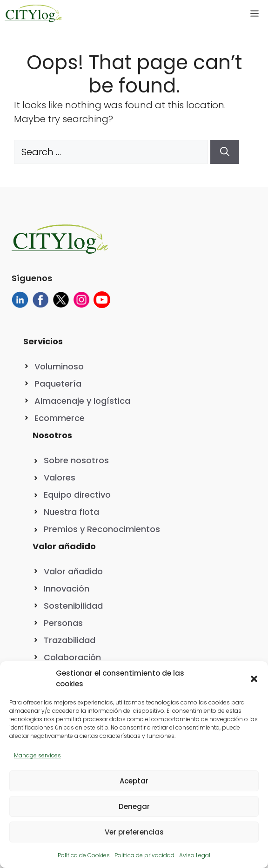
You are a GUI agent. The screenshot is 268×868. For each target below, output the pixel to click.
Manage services (37, 755)
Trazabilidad (70, 640)
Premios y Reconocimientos (102, 529)
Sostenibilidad (73, 606)
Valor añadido (73, 571)
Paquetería (58, 384)
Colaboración (72, 657)
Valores (60, 477)
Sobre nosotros (76, 460)
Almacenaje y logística (82, 401)
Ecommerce (60, 418)
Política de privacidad (144, 855)
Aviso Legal (195, 855)
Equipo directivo (77, 495)
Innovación (67, 589)
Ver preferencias (134, 832)
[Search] (225, 152)
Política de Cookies (84, 855)
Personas (63, 623)
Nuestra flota (71, 512)
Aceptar (134, 781)
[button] (254, 679)
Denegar (134, 806)
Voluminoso (59, 366)
